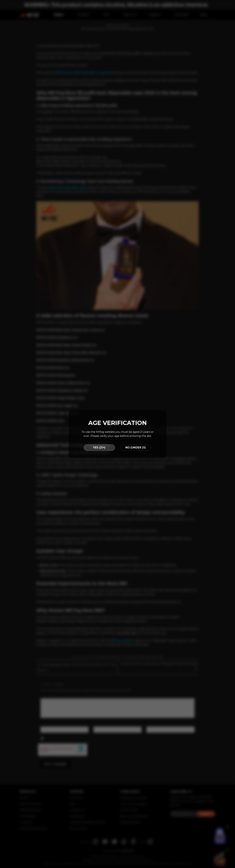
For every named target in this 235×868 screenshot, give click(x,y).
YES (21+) (99, 448)
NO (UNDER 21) (136, 448)
